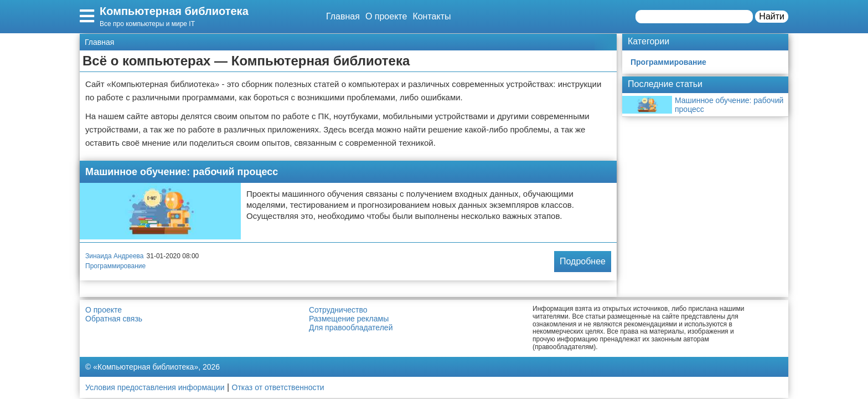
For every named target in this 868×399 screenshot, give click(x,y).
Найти (772, 16)
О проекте (386, 16)
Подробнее (583, 261)
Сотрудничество (338, 310)
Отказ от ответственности (278, 387)
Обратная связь (114, 319)
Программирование (115, 266)
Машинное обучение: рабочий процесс (182, 172)
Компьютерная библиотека (174, 11)
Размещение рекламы (349, 319)
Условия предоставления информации (155, 387)
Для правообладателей (351, 328)
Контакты (432, 16)
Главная (343, 16)
